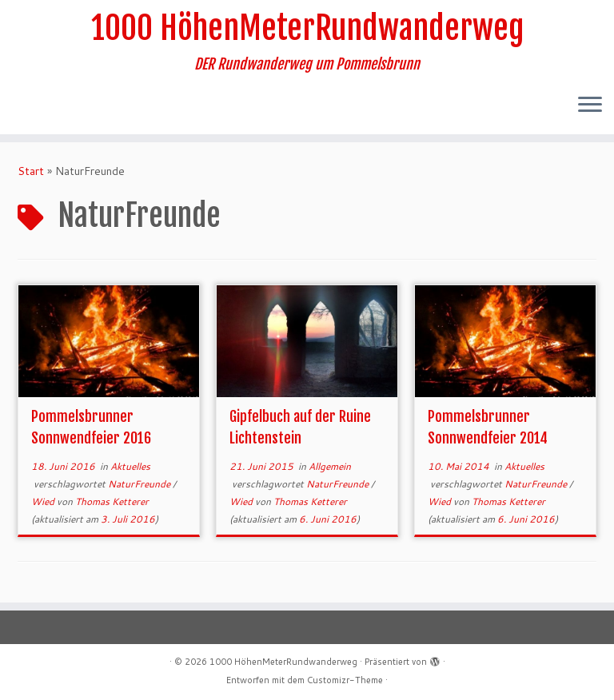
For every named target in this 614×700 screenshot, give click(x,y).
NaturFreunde (140, 484)
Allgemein (330, 466)
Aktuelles (130, 466)
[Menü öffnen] (590, 105)
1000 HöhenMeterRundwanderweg (307, 28)
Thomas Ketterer (112, 501)
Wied (44, 501)
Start (31, 171)
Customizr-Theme (345, 680)
